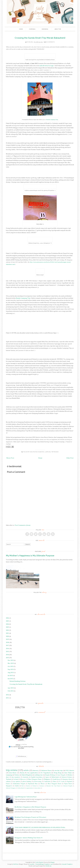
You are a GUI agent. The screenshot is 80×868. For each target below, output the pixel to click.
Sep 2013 (11, 669)
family (17, 786)
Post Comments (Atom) (23, 525)
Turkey (17, 775)
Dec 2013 (11, 660)
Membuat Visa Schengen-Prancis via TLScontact (30, 817)
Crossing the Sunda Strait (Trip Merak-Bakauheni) (40, 38)
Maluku (70, 775)
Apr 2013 (11, 688)
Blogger (53, 862)
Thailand (9, 779)
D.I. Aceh (61, 781)
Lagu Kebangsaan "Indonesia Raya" (26, 797)
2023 (8, 627)
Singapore (9, 786)
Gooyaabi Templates (67, 864)
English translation (37, 777)
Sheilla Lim (48, 866)
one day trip (58, 770)
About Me (58, 29)
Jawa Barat (13, 773)
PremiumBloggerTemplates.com (44, 864)
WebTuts (16, 864)
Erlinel (31, 42)
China (54, 781)
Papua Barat (68, 784)
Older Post (70, 458)
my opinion (17, 781)
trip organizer (16, 777)
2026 (8, 618)
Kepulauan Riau (33, 784)
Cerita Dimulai (39, 862)
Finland (35, 786)
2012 (8, 695)
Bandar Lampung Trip (52, 120)
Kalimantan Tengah (19, 784)
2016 (8, 648)
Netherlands (55, 777)
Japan (47, 777)
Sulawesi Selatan (67, 777)
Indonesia (45, 29)
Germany (42, 786)
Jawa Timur (68, 773)
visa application (32, 773)
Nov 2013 (11, 663)
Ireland (16, 779)
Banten (42, 452)
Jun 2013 (11, 679)
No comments (50, 42)
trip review (55, 452)
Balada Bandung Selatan (17, 681)
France (8, 784)
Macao (43, 784)
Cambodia (47, 781)
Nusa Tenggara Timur (35, 779)
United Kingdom (27, 775)
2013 (8, 658)
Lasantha (32, 864)
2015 (8, 651)
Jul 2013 (10, 675)
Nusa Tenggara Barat (54, 784)
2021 (8, 633)
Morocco (23, 779)
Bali (23, 786)
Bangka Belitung (50, 775)
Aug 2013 (11, 672)
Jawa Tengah (61, 775)
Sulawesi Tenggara (11, 788)
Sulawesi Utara (46, 770)
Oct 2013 (11, 666)
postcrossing (37, 781)
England (69, 781)
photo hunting (27, 781)
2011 (8, 698)
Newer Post (10, 458)
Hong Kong (58, 773)
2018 (8, 642)
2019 (8, 639)
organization (29, 788)
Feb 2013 (11, 691)
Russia (22, 773)
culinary (8, 781)
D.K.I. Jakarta (70, 770)
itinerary (35, 770)
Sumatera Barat (67, 779)
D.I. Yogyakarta (46, 773)
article (26, 770)
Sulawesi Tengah (68, 786)
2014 (8, 655)
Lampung (48, 452)
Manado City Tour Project (53, 786)
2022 (8, 630)
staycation (38, 788)
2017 (8, 645)
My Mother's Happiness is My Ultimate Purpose (30, 556)
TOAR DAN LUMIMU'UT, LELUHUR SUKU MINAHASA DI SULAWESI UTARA (40, 827)
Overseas (32, 29)
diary (7, 777)
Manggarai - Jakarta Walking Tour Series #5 (28, 838)
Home (21, 29)
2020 (8, 636)
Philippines (47, 779)
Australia (26, 777)
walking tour (39, 775)
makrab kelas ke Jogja (46, 66)
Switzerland (21, 788)
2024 (8, 624)
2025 (8, 621)
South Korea (57, 779)
